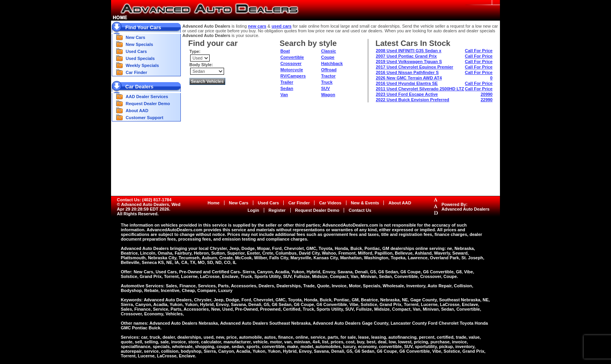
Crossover (291, 63)
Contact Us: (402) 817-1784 (144, 200)
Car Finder (137, 72)
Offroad (329, 70)
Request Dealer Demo (148, 104)
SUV (326, 88)
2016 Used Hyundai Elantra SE (407, 83)
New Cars (136, 37)
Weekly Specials (142, 65)
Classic (329, 51)
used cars (282, 26)
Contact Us (360, 210)
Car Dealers (140, 87)
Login (253, 210)
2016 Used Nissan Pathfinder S (407, 72)
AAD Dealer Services (147, 97)
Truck (327, 82)
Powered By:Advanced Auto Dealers (465, 207)
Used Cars (136, 51)
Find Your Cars (143, 27)
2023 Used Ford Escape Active (407, 94)
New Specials (140, 44)
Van (284, 95)
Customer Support (145, 118)
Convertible (292, 57)
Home (214, 203)
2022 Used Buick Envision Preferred (412, 100)
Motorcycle (291, 70)
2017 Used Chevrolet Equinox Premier (414, 67)
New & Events (365, 203)
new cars (257, 26)
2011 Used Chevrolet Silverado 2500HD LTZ (420, 89)
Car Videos (330, 203)
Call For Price (479, 51)
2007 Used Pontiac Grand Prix (406, 56)
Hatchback (332, 63)
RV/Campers (293, 76)
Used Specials (140, 58)
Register (277, 210)
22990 (487, 100)
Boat (285, 51)
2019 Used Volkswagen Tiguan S (409, 62)
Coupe (328, 57)
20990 (487, 94)
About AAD (137, 111)
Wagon (328, 95)
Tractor (328, 76)
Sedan (287, 88)
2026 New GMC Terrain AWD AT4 (409, 78)
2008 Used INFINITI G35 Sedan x (408, 51)
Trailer (287, 82)
